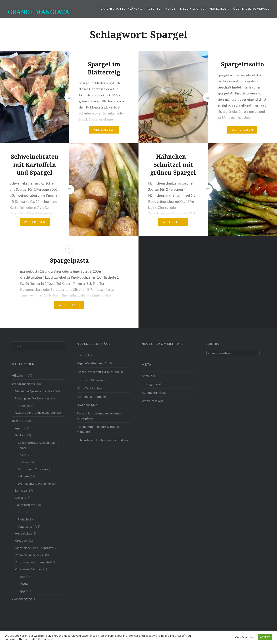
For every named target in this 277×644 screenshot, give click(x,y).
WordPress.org (152, 401)
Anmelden (149, 376)
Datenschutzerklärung (121, 9)
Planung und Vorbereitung (33, 398)
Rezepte (154, 9)
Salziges (23, 476)
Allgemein (19, 375)
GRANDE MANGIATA (38, 12)
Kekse (22, 455)
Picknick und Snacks (29, 555)
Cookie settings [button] (245, 637)
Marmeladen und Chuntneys (34, 548)
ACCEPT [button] (265, 637)
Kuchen (23, 462)
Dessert (20, 497)
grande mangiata (23, 384)
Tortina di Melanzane (91, 380)
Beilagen (21, 490)
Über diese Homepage (251, 9)
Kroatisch (22, 540)
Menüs (170, 9)
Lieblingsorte (192, 9)
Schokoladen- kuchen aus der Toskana (103, 440)
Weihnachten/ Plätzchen (35, 483)
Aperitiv (21, 428)
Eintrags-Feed (151, 384)
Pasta (22, 577)
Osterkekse (85, 355)
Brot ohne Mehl (88, 405)
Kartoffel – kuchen (89, 388)
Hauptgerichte (25, 505)
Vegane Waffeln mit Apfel (94, 363)
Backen (20, 435)
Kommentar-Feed (154, 392)
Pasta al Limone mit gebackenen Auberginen (99, 416)
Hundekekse (23, 533)
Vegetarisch (26, 526)
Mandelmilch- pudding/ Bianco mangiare (98, 429)
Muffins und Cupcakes (33, 469)
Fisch (21, 512)
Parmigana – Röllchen (92, 396)
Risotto (23, 584)
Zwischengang (22, 599)
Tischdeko (25, 406)
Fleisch (23, 519)
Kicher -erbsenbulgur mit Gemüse (100, 372)
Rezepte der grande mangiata (35, 412)
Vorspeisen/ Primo (28, 569)
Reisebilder (219, 9)
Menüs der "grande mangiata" (35, 391)
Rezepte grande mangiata (32, 562)
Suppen (23, 591)
